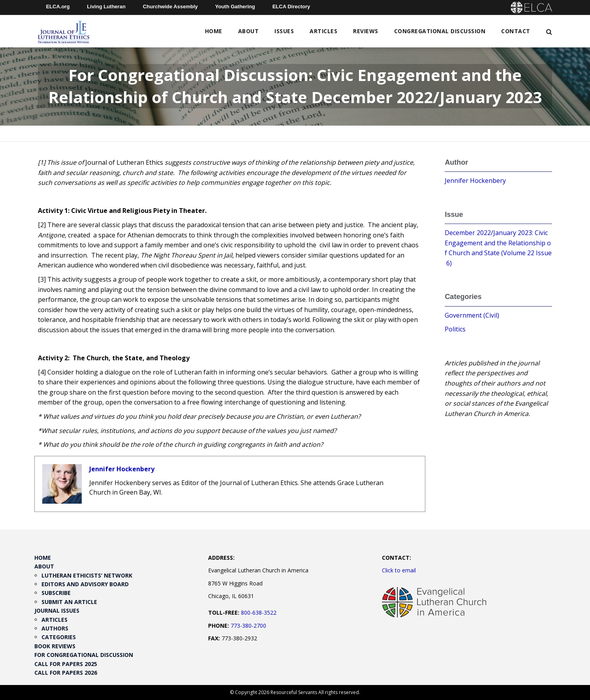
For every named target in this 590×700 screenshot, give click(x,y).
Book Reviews (55, 646)
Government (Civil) (472, 315)
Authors (55, 628)
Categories (59, 637)
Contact (516, 31)
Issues (284, 31)
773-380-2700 (248, 626)
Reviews (366, 31)
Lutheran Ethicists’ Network (87, 575)
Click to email (399, 570)
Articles (323, 31)
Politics (455, 329)
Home (214, 31)
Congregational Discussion (440, 31)
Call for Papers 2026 (66, 673)
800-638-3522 (259, 612)
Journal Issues (57, 611)
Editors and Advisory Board (85, 584)
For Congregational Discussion (84, 655)
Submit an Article (69, 602)
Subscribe (56, 593)
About (249, 31)
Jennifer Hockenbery (122, 469)
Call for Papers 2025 (66, 664)
